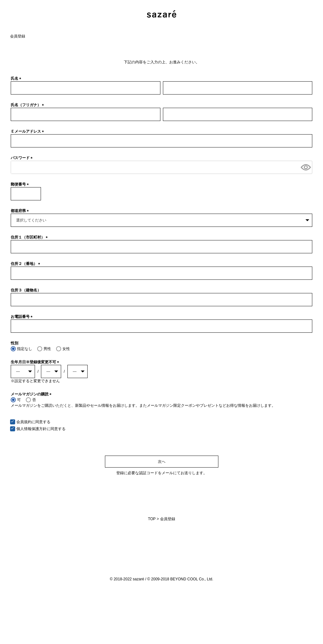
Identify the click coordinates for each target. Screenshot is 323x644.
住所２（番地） (26, 264)
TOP (152, 519)
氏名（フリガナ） (28, 105)
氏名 (17, 78)
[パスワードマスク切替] (306, 167)
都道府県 (21, 211)
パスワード (23, 158)
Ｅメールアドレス (28, 131)
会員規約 (24, 422)
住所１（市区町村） (30, 237)
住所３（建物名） (26, 290)
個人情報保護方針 (32, 429)
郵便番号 (21, 184)
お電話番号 (23, 317)
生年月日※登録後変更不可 (36, 362)
